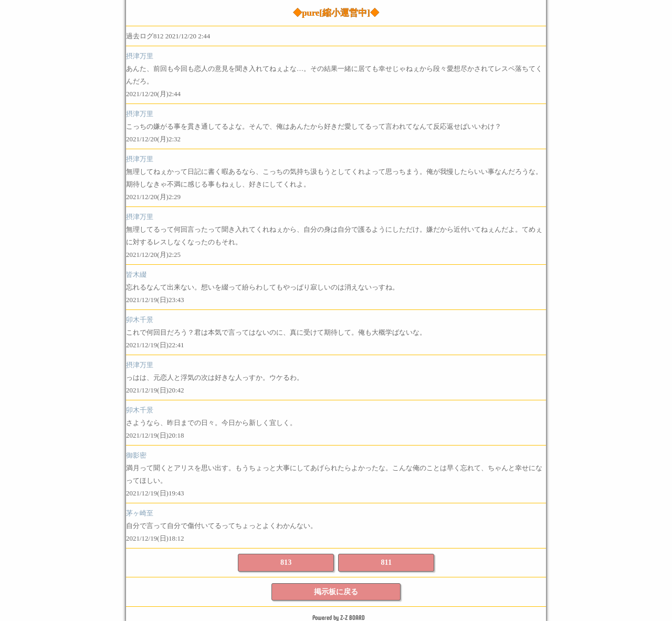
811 (386, 562)
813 (286, 562)
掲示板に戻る (336, 592)
